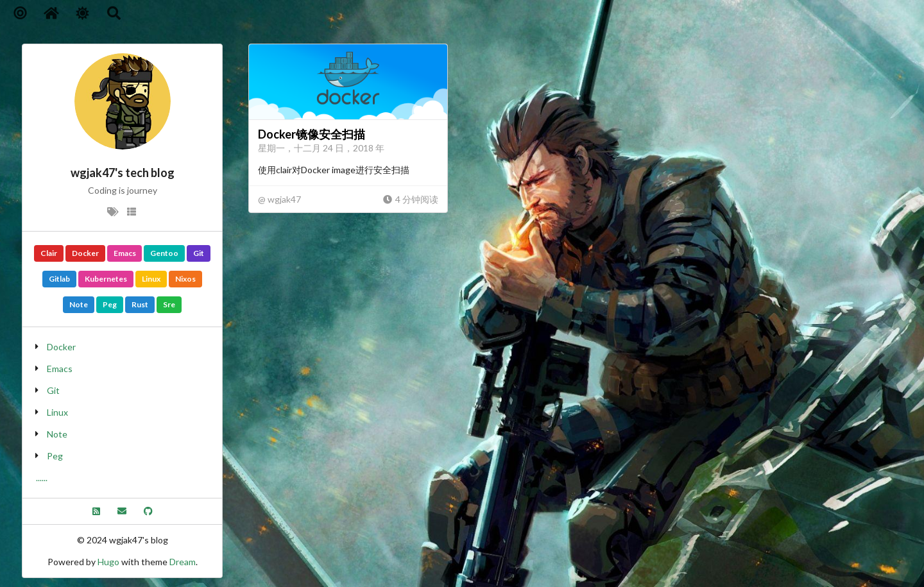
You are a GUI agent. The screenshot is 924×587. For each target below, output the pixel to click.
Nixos (185, 279)
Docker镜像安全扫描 (312, 134)
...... (42, 478)
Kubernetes (106, 279)
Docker (85, 253)
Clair (49, 253)
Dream (183, 562)
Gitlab (59, 279)
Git (199, 253)
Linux (151, 279)
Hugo (108, 562)
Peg (110, 304)
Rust (140, 304)
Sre (169, 304)
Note (79, 304)
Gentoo (164, 253)
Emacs (125, 253)
